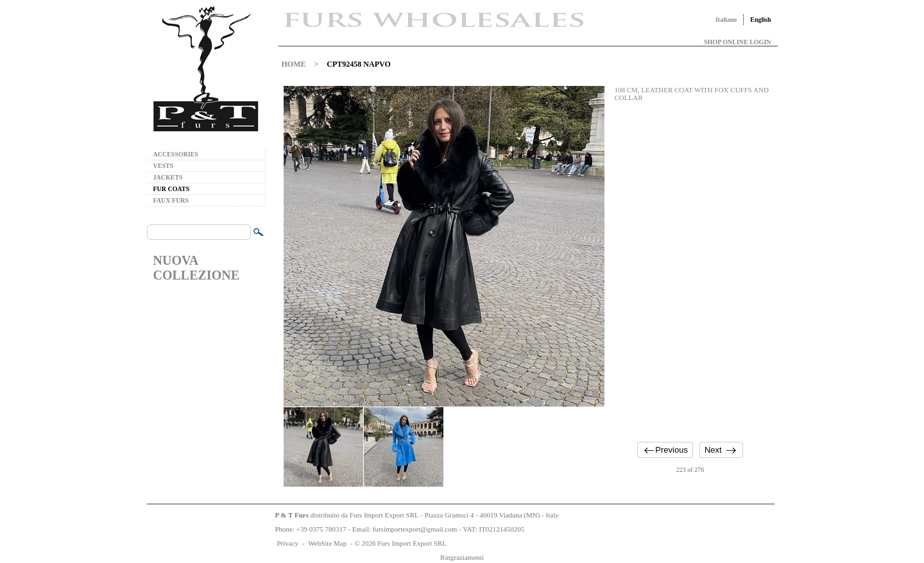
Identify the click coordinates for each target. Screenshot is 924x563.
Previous (672, 450)
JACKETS (168, 177)
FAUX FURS (171, 200)
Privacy (288, 543)
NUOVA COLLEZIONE (196, 268)
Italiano (726, 20)
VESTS (164, 166)
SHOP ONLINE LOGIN (737, 42)
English (760, 20)
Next (713, 450)
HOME (294, 64)
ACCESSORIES (176, 154)
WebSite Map (327, 543)
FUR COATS (172, 189)
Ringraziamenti (462, 557)
